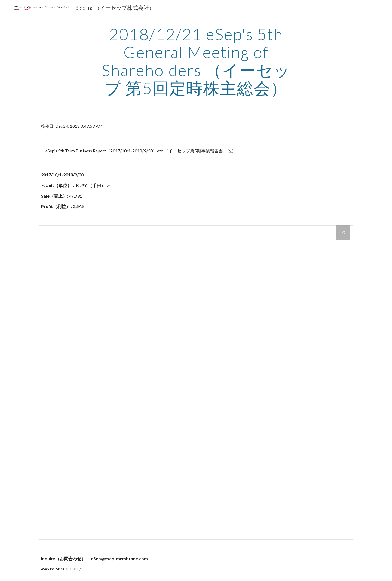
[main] (196, 61)
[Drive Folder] (196, 383)
